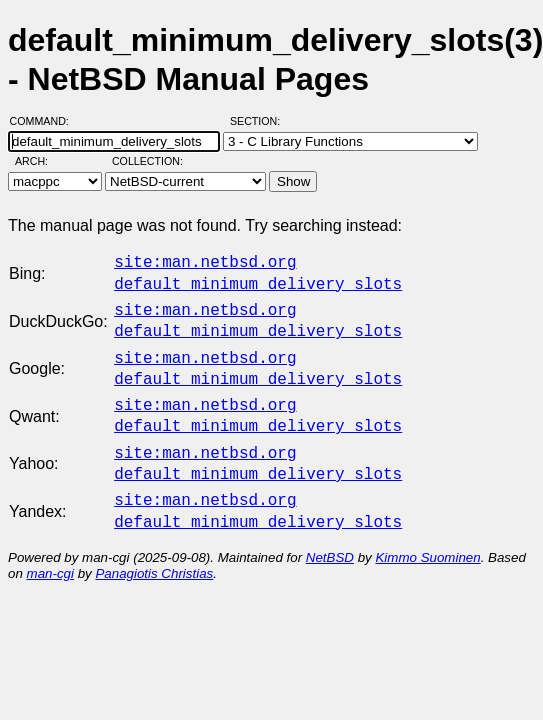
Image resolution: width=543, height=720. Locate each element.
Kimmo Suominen (427, 533)
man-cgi (50, 549)
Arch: (40, 161)
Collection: (147, 161)
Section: (259, 121)
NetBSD (330, 533)
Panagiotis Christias (154, 549)
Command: (45, 121)
